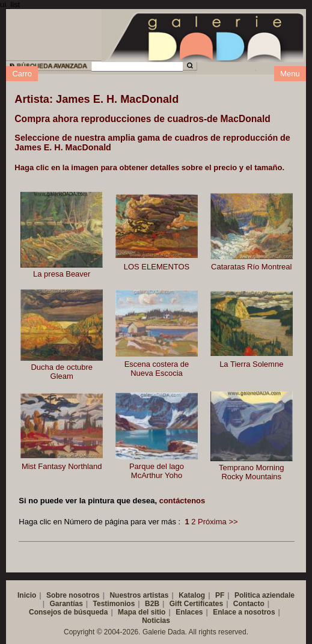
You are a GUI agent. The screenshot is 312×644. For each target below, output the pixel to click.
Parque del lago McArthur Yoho (157, 471)
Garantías (66, 604)
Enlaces (189, 612)
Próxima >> (218, 522)
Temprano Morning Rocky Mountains (251, 472)
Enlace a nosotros (244, 612)
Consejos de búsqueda (68, 612)
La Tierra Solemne (251, 364)
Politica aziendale (265, 595)
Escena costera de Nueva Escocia (157, 369)
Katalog (192, 595)
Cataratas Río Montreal (251, 267)
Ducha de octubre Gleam (62, 372)
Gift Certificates (196, 604)
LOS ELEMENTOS (157, 267)
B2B (152, 604)
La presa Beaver (62, 274)
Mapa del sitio (142, 612)
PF (220, 595)
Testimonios (114, 604)
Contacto (249, 604)
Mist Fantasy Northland (62, 466)
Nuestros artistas (139, 595)
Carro (22, 74)
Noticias (156, 621)
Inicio (27, 595)
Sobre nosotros (73, 595)
